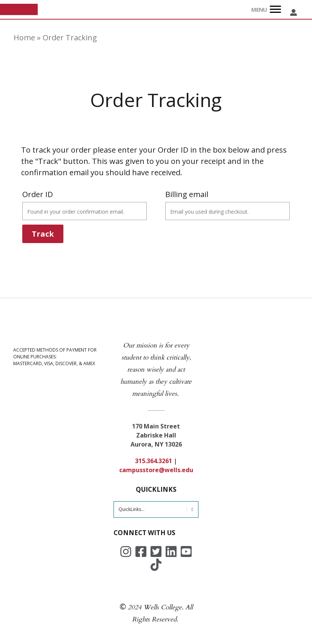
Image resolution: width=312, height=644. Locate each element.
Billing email (187, 194)
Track (43, 234)
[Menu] (275, 9)
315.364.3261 (154, 461)
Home (24, 37)
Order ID (38, 194)
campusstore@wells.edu (156, 470)
